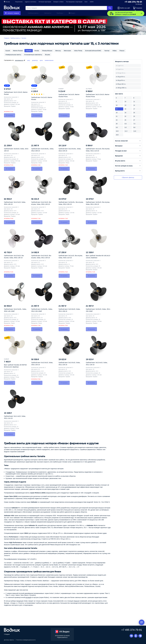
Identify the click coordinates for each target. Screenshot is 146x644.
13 (125, 105)
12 (117, 105)
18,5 (117, 135)
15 (117, 109)
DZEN (92, 2)
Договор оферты (9, 640)
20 (134, 113)
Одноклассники (136, 636)
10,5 (117, 131)
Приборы (60, 13)
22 (125, 116)
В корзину (10, 115)
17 (134, 109)
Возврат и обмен (59, 2)
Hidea (114, 51)
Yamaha (29, 51)
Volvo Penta (78, 51)
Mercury (58, 51)
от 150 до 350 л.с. (121, 88)
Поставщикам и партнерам (74, 2)
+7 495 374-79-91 (133, 2)
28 (117, 124)
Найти (110, 8)
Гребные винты (33, 13)
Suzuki (8, 51)
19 (125, 113)
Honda (37, 51)
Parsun (122, 51)
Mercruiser (67, 51)
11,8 (135, 131)
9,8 (134, 127)
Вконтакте (131, 636)
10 (125, 102)
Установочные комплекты (33, 55)
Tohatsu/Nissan (47, 51)
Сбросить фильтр (128, 177)
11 (134, 102)
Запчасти (47, 13)
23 (134, 116)
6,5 (126, 124)
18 (117, 113)
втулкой (28, 597)
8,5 (117, 127)
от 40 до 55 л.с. (121, 80)
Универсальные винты (13, 55)
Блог (86, 2)
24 (117, 120)
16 (125, 109)
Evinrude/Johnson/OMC (93, 51)
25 (125, 120)
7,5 (134, 124)
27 (134, 120)
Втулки (47, 55)
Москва (8, 2)
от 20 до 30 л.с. (121, 77)
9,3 (126, 127)
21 (117, 116)
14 (134, 105)
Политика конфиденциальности (26, 640)
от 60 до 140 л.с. (121, 84)
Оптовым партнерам (45, 2)
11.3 (126, 131)
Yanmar (107, 51)
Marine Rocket (18, 51)
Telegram (140, 636)
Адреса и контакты (31, 2)
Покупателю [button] (19, 2)
